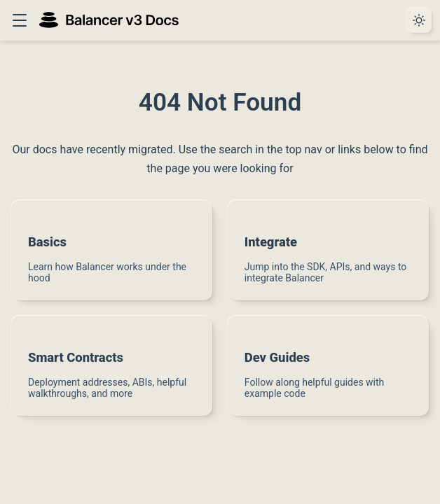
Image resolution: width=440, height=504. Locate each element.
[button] (19, 20)
